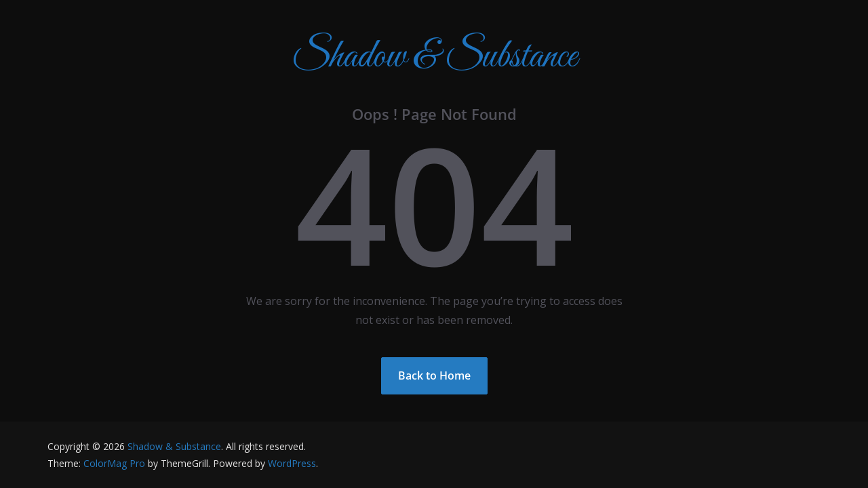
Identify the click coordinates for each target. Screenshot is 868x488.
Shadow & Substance (434, 57)
